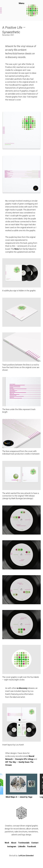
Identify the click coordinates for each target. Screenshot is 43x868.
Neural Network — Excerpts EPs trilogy (20, 758)
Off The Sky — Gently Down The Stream (19, 764)
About (14, 843)
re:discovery (22, 688)
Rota (17, 249)
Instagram (12, 846)
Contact (35, 843)
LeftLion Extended (26, 856)
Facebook (32, 846)
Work (7, 843)
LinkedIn (22, 846)
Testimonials (24, 843)
